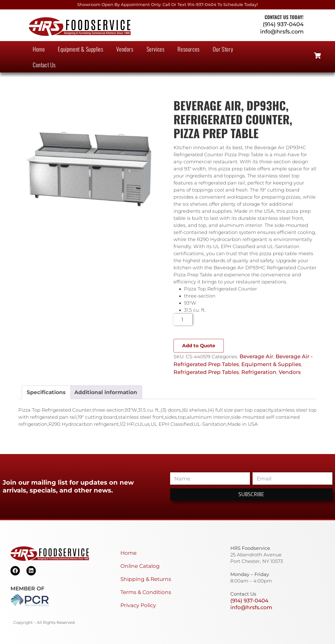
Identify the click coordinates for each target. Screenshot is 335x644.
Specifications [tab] (46, 392)
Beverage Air (256, 356)
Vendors (125, 49)
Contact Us (44, 65)
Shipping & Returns (146, 579)
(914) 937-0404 (283, 24)
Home (39, 49)
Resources (188, 49)
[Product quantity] (183, 320)
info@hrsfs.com (282, 32)
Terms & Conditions (146, 592)
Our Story (223, 49)
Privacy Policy (138, 605)
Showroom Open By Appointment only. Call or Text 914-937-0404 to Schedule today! (167, 5)
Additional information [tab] (106, 392)
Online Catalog (140, 566)
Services (156, 49)
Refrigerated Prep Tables (206, 372)
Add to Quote (199, 346)
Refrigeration (259, 372)
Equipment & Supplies (80, 49)
